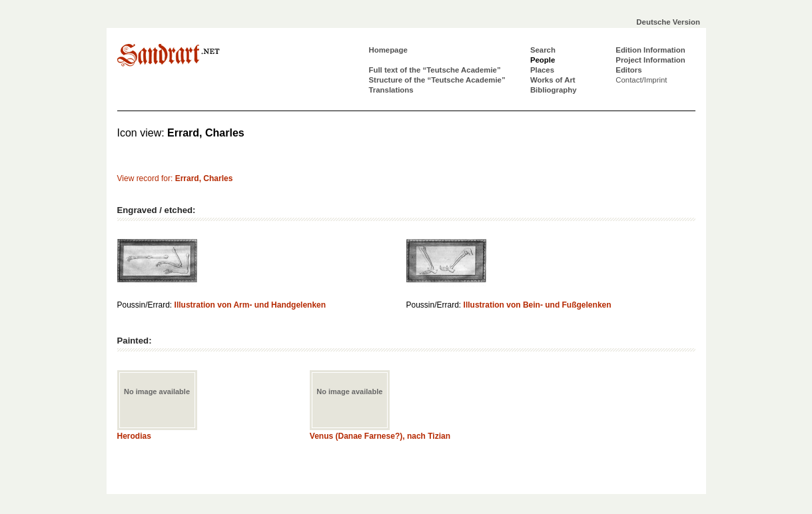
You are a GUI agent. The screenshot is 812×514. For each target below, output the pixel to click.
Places (542, 70)
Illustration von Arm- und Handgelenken (250, 305)
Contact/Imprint (641, 80)
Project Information (650, 60)
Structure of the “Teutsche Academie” (437, 80)
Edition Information (650, 50)
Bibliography (554, 90)
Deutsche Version (668, 22)
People (543, 60)
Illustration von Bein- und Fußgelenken (538, 305)
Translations (391, 90)
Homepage (388, 50)
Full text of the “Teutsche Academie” (435, 70)
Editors (628, 70)
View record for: (175, 178)
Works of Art (553, 80)
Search (543, 50)
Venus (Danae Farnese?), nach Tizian (380, 436)
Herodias (134, 436)
